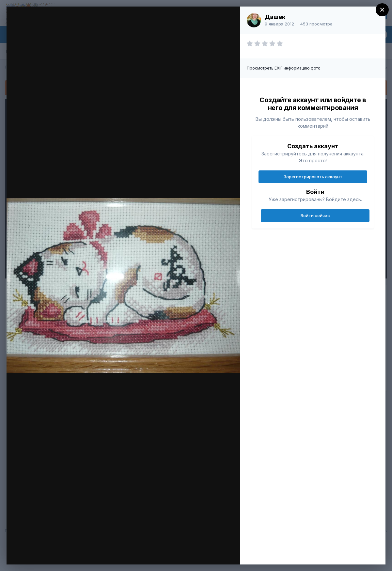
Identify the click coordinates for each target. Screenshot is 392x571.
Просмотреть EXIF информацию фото (284, 68)
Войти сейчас (315, 215)
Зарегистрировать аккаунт (313, 177)
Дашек (275, 17)
